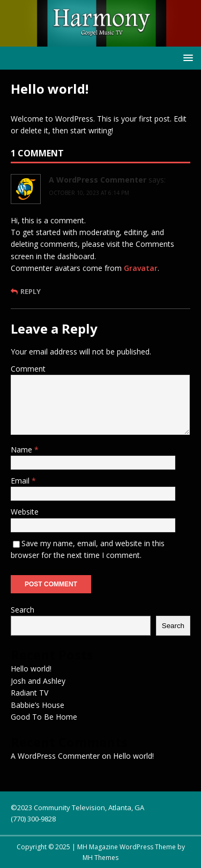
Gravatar (141, 268)
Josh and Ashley (38, 681)
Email (21, 481)
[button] (186, 58)
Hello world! (31, 669)
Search (23, 610)
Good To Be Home (44, 717)
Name (23, 450)
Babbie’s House (38, 705)
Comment (28, 369)
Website (25, 512)
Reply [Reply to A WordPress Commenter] (31, 292)
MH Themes (100, 858)
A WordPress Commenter (98, 180)
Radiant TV (29, 693)
